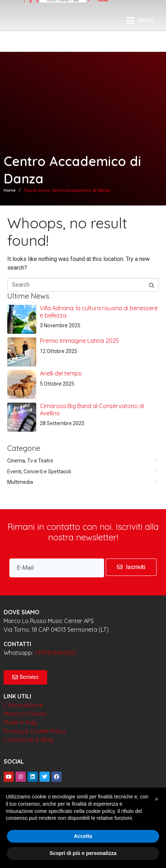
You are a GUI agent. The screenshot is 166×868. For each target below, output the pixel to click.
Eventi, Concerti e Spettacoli (39, 472)
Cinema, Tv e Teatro (30, 461)
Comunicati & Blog (28, 740)
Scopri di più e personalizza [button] (83, 853)
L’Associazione (23, 705)
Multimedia (20, 482)
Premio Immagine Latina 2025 (79, 341)
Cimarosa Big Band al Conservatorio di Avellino (92, 409)
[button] (157, 799)
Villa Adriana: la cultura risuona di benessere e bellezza (99, 312)
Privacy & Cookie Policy (35, 731)
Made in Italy (20, 722)
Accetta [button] (83, 836)
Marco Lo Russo (25, 714)
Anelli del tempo (61, 373)
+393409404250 (55, 653)
